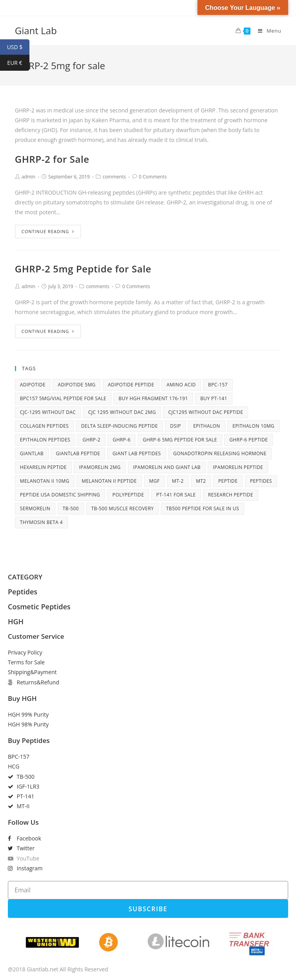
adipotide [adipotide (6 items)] (33, 385)
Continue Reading (48, 231)
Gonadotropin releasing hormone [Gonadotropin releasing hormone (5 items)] (220, 453)
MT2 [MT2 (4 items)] (201, 481)
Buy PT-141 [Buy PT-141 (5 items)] (214, 398)
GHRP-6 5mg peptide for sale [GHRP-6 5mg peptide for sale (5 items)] (180, 440)
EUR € (18, 63)
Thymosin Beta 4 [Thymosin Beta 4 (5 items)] (41, 522)
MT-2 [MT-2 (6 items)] (178, 481)
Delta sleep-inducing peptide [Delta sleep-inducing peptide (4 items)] (119, 426)
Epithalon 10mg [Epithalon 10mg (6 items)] (253, 426)
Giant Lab (36, 30)
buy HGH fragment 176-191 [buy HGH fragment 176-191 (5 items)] (153, 398)
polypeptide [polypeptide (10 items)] (128, 495)
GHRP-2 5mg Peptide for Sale (83, 269)
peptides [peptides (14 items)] (261, 481)
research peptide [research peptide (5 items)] (231, 495)
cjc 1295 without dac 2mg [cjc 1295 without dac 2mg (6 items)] (122, 412)
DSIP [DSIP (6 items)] (175, 426)
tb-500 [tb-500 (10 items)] (71, 508)
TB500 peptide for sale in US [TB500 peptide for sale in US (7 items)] (203, 508)
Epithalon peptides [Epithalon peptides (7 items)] (45, 440)
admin (29, 177)
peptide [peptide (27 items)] (228, 481)
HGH (16, 621)
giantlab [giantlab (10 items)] (32, 453)
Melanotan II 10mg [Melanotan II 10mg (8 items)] (45, 481)
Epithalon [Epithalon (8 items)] (207, 426)
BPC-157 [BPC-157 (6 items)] (218, 385)
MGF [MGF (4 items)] (154, 481)
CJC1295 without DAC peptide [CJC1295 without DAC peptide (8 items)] (206, 412)
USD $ (18, 47)
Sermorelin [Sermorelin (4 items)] (35, 508)
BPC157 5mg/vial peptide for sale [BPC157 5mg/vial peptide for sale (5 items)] (63, 398)
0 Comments (153, 177)
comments (114, 177)
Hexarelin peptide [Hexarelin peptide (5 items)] (43, 467)
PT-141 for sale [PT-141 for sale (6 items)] (176, 495)
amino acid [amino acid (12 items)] (181, 385)
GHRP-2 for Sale (52, 159)
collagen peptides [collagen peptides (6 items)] (44, 426)
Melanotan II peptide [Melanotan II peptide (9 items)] (109, 481)
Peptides (23, 592)
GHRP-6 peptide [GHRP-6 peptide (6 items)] (248, 440)
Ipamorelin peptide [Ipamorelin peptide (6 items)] (238, 467)
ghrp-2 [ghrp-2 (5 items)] (91, 440)
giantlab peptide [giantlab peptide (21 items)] (78, 453)
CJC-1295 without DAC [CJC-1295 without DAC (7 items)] (48, 412)
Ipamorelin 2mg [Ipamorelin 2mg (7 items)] (100, 467)
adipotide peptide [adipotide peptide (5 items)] (131, 385)
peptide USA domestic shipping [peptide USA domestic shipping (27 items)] (60, 495)
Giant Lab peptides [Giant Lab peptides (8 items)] (136, 453)
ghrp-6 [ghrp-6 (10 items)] (122, 440)
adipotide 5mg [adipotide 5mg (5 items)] (77, 385)
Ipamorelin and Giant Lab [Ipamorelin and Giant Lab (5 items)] (167, 467)
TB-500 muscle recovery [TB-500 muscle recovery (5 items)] (122, 508)
